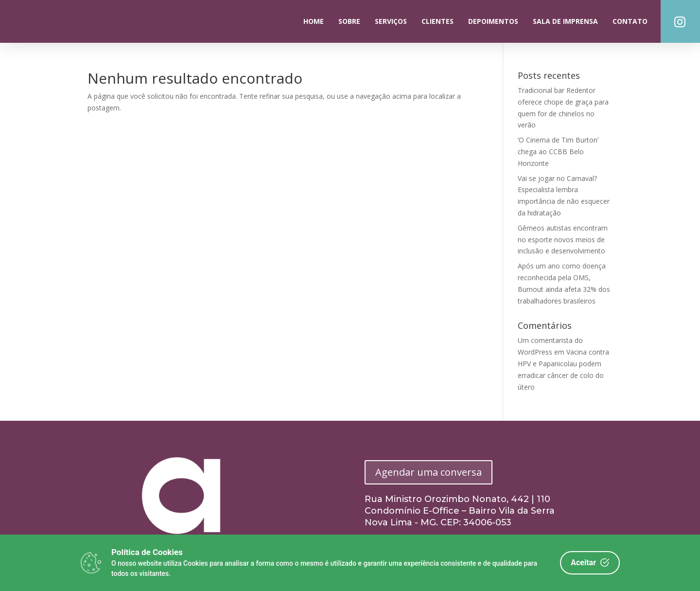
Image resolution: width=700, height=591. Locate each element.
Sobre (349, 21)
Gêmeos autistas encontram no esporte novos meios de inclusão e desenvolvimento (563, 240)
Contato (630, 21)
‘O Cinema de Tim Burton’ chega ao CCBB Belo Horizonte (558, 152)
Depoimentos (493, 21)
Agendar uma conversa (429, 472)
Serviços (391, 21)
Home (314, 21)
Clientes (437, 21)
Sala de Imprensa (565, 21)
